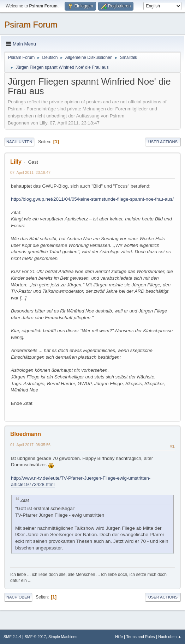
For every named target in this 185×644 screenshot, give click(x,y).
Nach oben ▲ (170, 637)
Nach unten (19, 142)
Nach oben (18, 597)
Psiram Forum (31, 25)
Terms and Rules (141, 637)
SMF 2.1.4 (12, 637)
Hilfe (119, 637)
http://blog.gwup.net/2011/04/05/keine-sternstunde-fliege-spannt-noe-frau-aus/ (92, 199)
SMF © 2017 (35, 637)
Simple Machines (63, 637)
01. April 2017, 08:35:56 (30, 445)
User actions (163, 142)
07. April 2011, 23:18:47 (30, 172)
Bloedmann (26, 434)
